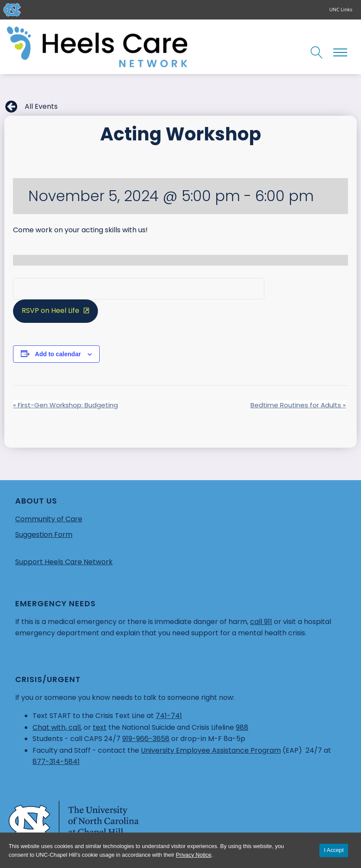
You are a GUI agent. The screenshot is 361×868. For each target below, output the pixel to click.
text (100, 727)
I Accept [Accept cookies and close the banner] (334, 850)
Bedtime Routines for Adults (298, 405)
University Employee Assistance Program (211, 750)
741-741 (169, 716)
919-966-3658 (146, 739)
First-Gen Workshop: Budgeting (65, 405)
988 (242, 727)
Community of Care (49, 519)
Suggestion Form (44, 535)
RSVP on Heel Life (50, 310)
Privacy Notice (194, 855)
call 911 (261, 622)
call (75, 727)
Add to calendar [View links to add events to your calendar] (58, 354)
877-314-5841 (56, 762)
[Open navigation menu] (340, 52)
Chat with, (50, 727)
